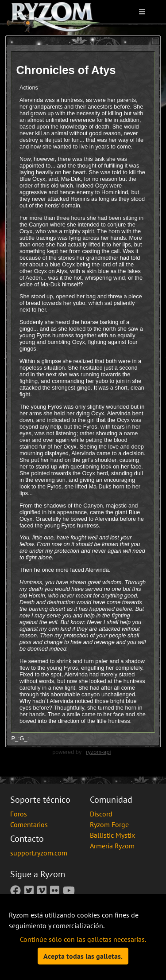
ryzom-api (98, 752)
